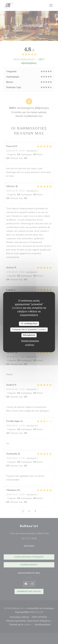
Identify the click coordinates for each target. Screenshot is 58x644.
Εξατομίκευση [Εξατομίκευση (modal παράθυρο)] (29, 335)
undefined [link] (30, 345)
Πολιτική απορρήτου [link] (30, 341)
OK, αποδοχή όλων (29, 324)
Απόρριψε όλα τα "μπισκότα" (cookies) (29, 329)
